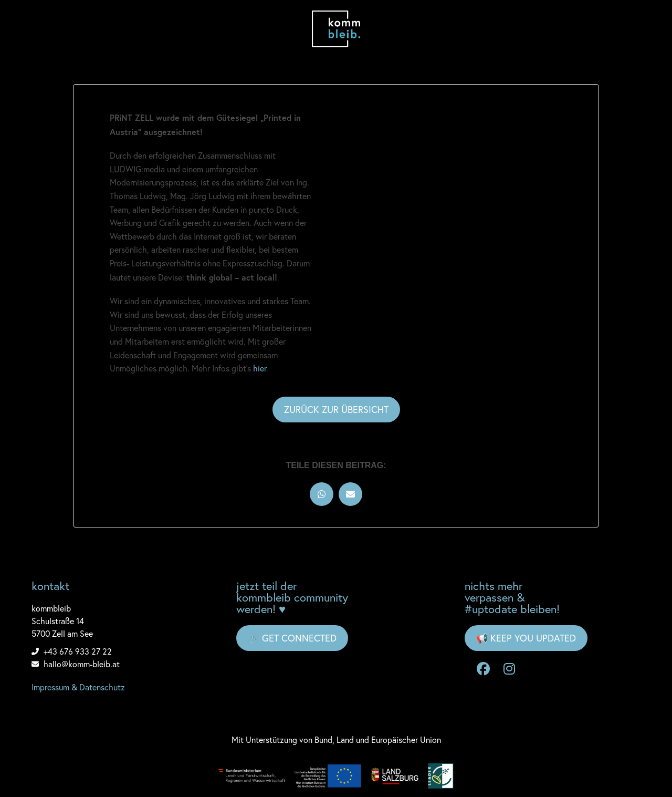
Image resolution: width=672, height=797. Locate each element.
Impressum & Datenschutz (78, 687)
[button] (322, 494)
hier (260, 368)
